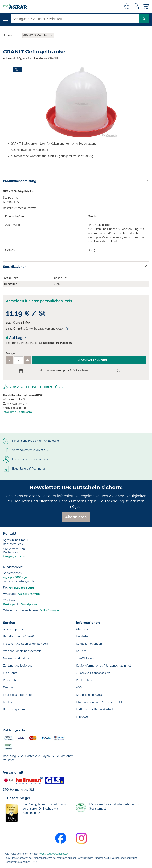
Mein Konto (10, 673)
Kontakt (8, 702)
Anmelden (136, 6)
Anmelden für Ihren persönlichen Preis (39, 301)
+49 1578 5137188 (29, 594)
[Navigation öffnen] (5, 19)
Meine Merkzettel (127, 6)
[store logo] (13, 6)
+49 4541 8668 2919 (21, 588)
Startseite (10, 36)
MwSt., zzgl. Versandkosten (54, 854)
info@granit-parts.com (17, 412)
